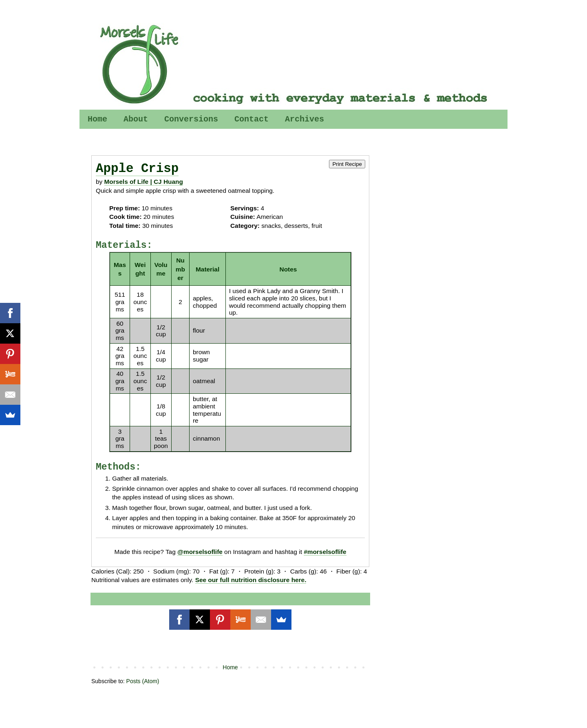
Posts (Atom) (143, 681)
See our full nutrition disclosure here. (251, 580)
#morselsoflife (325, 552)
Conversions (191, 119)
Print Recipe (347, 164)
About (136, 119)
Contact (252, 119)
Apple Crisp (137, 169)
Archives (305, 119)
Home (97, 119)
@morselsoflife (200, 552)
